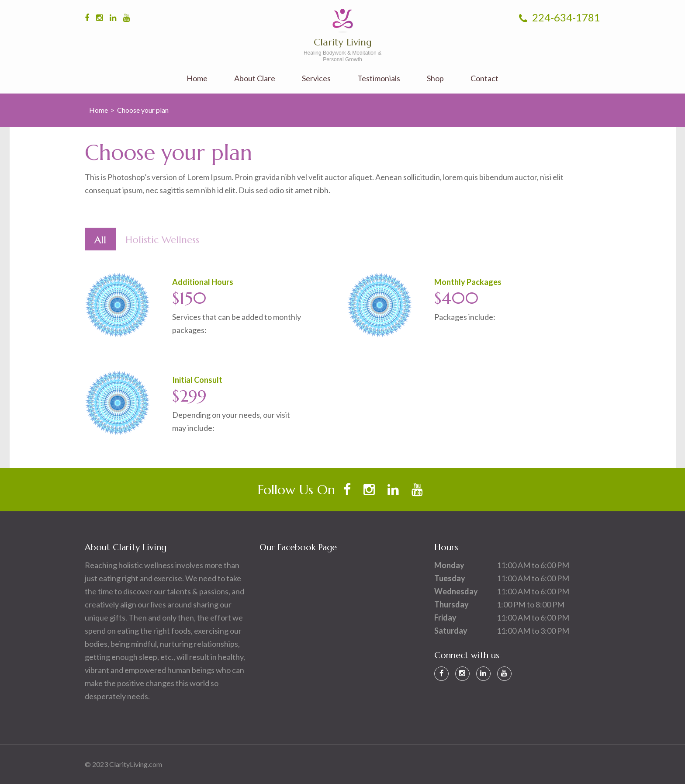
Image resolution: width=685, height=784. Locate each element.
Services (316, 78)
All (100, 240)
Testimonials (379, 78)
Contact (484, 78)
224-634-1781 (560, 17)
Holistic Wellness (162, 240)
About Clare (255, 78)
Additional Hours (203, 282)
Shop (435, 78)
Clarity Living (343, 42)
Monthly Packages (468, 282)
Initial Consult (197, 380)
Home (197, 78)
